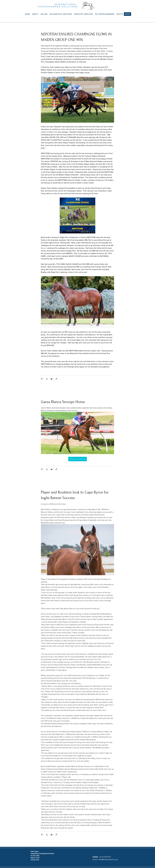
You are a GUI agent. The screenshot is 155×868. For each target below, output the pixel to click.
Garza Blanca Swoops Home (63, 402)
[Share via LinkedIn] (52, 379)
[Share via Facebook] (42, 379)
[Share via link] (56, 379)
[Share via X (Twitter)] (47, 379)
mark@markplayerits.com (108, 859)
